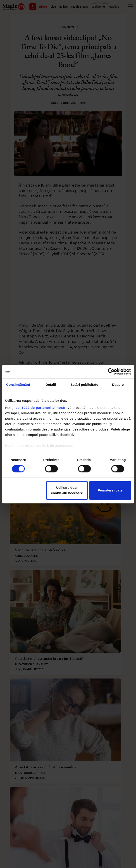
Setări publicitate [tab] (84, 385)
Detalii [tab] (51, 385)
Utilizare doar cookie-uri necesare (67, 490)
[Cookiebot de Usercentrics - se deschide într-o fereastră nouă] (111, 372)
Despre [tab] (118, 385)
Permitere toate (110, 490)
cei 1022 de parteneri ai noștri (41, 408)
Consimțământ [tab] (18, 385)
